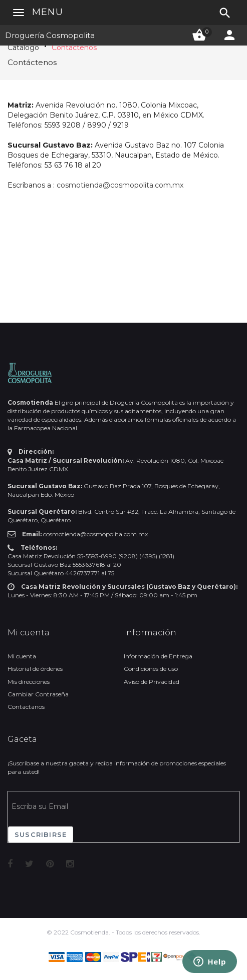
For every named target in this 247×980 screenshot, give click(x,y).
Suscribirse (41, 834)
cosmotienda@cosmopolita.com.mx (120, 185)
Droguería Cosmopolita (50, 35)
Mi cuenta (22, 656)
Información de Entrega (158, 656)
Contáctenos (74, 48)
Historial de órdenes (35, 669)
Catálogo (23, 48)
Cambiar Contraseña (38, 694)
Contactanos (26, 707)
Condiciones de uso (151, 669)
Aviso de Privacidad (152, 682)
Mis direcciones (29, 682)
